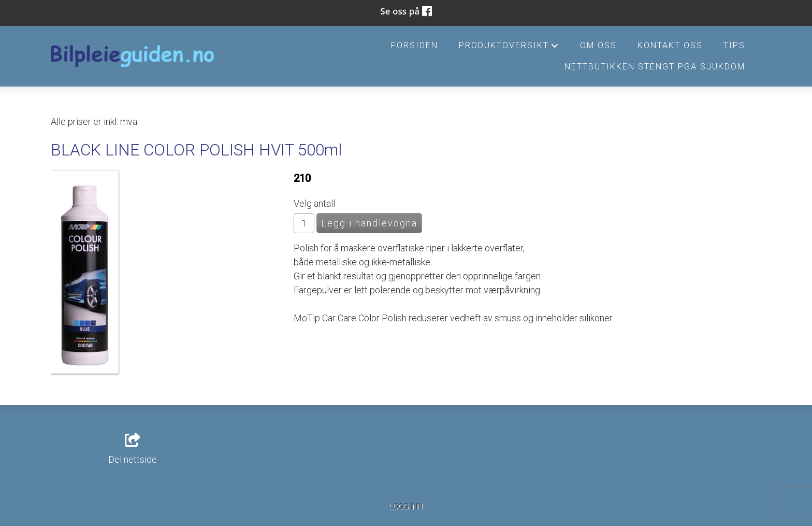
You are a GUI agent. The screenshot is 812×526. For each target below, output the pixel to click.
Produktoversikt (509, 48)
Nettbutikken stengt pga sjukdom (655, 67)
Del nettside (133, 449)
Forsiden (415, 45)
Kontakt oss (670, 45)
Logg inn (406, 507)
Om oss (598, 45)
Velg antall (314, 203)
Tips (734, 45)
